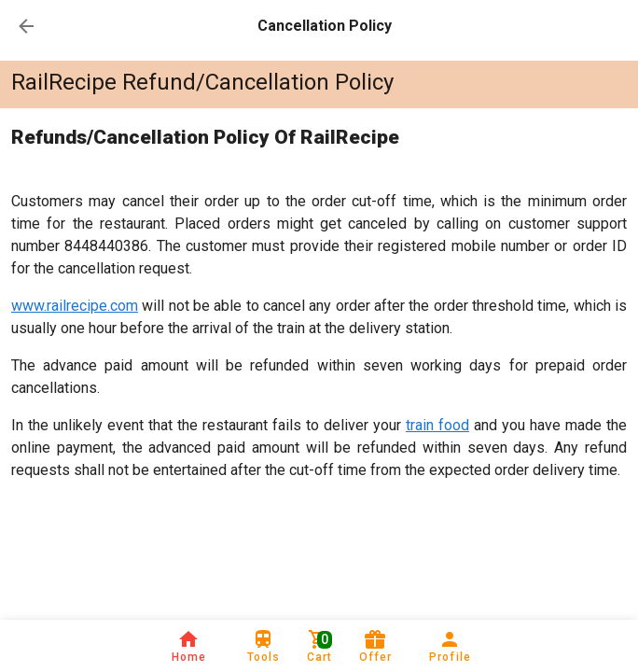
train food (437, 425)
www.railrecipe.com (75, 306)
